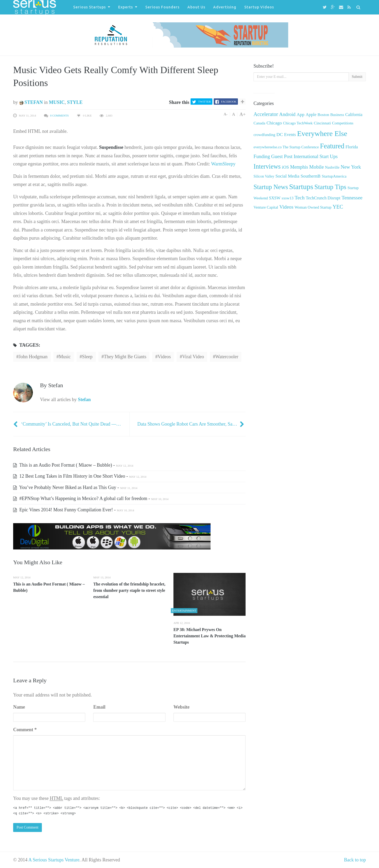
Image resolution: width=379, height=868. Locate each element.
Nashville (332, 167)
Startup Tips (330, 187)
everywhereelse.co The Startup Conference (286, 147)
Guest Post (282, 156)
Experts (126, 7)
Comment (25, 730)
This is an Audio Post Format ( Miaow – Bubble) (49, 587)
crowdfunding (264, 135)
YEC (338, 207)
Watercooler (227, 357)
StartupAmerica (334, 176)
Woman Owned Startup (313, 207)
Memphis (299, 167)
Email (99, 707)
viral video (193, 357)
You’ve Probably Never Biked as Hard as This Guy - (75, 487)
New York (351, 167)
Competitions (343, 123)
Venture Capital (266, 207)
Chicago (274, 123)
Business (337, 115)
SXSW (275, 198)
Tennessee (352, 198)
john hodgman (33, 357)
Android (287, 114)
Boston (323, 115)
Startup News (271, 187)
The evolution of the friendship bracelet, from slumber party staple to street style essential (129, 590)
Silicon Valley (264, 176)
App (301, 115)
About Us (196, 7)
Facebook (229, 102)
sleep (87, 357)
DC (280, 134)
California (354, 115)
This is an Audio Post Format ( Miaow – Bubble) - (73, 465)
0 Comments (60, 115)
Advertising (225, 7)
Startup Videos (259, 7)
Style (75, 102)
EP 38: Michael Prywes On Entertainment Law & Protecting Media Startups (210, 636)
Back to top (355, 860)
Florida (352, 147)
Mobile (316, 167)
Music (57, 102)
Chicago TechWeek (298, 123)
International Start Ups (316, 157)
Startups (301, 187)
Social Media (288, 176)
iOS (285, 167)
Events (290, 135)
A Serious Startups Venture (54, 860)
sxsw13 (288, 198)
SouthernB (311, 176)
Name (19, 707)
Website (181, 707)
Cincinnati (322, 123)
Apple (311, 115)
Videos (164, 357)
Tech (300, 198)
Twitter (205, 102)
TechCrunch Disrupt (323, 198)
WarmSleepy (223, 164)
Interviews (267, 166)
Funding (262, 156)
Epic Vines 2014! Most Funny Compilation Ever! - (74, 510)
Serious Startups (89, 7)
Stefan (31, 102)
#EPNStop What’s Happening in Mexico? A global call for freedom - (91, 498)
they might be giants (125, 357)
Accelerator (266, 114)
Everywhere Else (322, 133)
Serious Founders (162, 7)
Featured (332, 146)
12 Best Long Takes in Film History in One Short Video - (80, 476)
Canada (259, 123)
